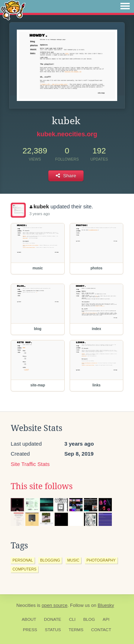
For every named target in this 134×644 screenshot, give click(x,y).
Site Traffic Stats (30, 464)
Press (30, 630)
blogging (50, 560)
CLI (72, 619)
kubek (39, 206)
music (73, 560)
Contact (101, 630)
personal (23, 560)
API (106, 619)
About (29, 619)
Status (53, 630)
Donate (53, 619)
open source (55, 605)
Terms (76, 630)
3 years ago (39, 214)
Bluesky (106, 605)
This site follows (42, 486)
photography (101, 560)
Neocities (26, 605)
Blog (89, 619)
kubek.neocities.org (67, 134)
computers (24, 569)
